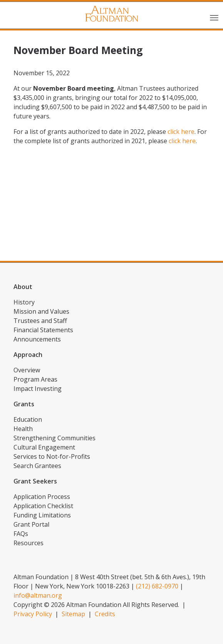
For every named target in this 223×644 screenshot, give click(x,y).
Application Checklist (43, 506)
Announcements (37, 339)
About (23, 287)
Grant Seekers (35, 481)
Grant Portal (31, 524)
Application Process (42, 497)
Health (23, 429)
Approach (28, 355)
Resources (29, 543)
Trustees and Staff (40, 321)
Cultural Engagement (44, 447)
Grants (24, 404)
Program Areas (35, 379)
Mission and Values (41, 311)
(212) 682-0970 (157, 586)
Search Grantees (37, 466)
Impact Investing (38, 389)
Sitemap (73, 614)
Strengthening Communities (54, 438)
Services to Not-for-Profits (52, 456)
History (24, 302)
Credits (105, 614)
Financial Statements (43, 330)
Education (28, 419)
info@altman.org (38, 595)
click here (181, 132)
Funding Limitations (42, 515)
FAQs (21, 534)
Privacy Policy (33, 614)
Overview (27, 370)
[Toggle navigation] (214, 17)
